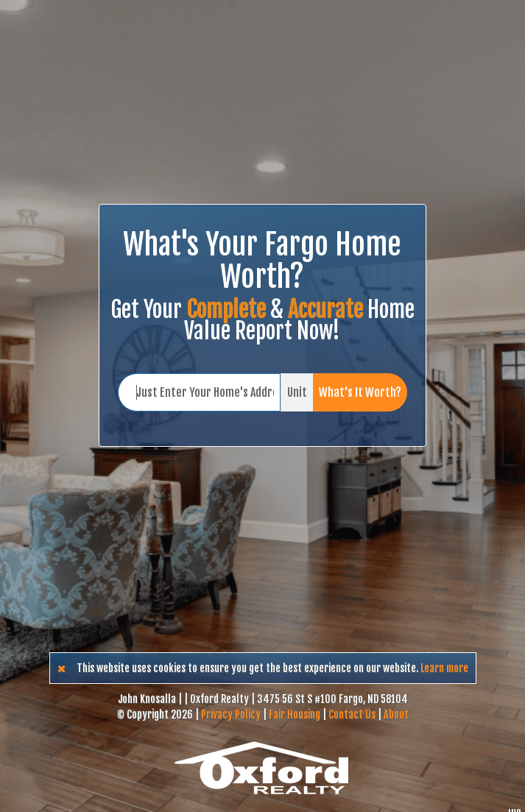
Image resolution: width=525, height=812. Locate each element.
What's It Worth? (360, 392)
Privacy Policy (231, 714)
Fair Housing (295, 714)
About (396, 714)
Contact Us (352, 714)
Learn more (444, 668)
